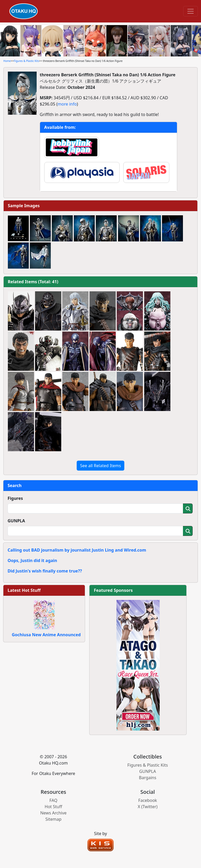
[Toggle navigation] (191, 11)
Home (7, 61)
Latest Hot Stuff (24, 590)
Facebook (148, 800)
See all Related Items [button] (100, 466)
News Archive (54, 813)
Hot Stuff (54, 807)
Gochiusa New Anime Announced (46, 635)
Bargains (148, 778)
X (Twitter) (148, 807)
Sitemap (53, 819)
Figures (15, 498)
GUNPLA (16, 521)
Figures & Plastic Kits (27, 61)
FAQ (53, 800)
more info (67, 104)
